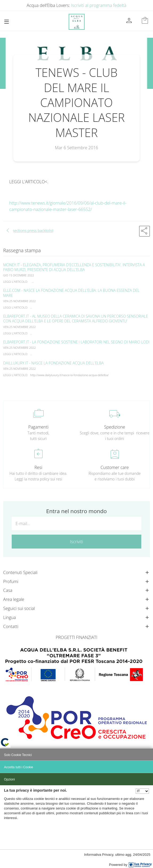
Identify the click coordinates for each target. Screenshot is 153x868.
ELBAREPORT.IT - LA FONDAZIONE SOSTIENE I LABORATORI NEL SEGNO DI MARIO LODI (76, 342)
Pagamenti (38, 427)
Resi (38, 467)
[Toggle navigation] (7, 22)
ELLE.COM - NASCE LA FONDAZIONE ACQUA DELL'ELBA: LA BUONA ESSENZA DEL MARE (71, 293)
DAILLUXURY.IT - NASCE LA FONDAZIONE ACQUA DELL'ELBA (53, 363)
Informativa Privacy (99, 855)
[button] (144, 231)
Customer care (115, 467)
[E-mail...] (76, 524)
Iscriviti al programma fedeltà (99, 5)
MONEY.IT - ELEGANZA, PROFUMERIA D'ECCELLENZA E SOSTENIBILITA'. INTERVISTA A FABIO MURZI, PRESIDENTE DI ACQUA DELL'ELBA (74, 267)
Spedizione (115, 427)
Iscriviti (76, 542)
